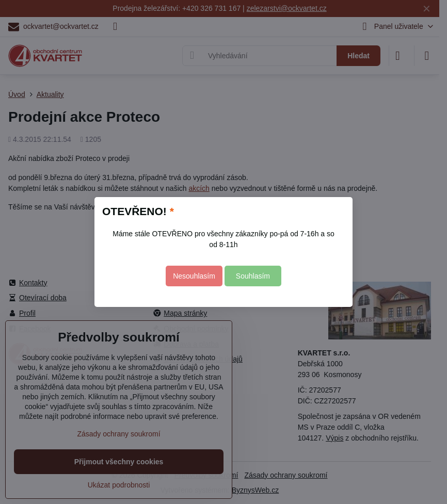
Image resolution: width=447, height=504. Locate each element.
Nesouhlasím (194, 276)
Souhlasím (253, 276)
